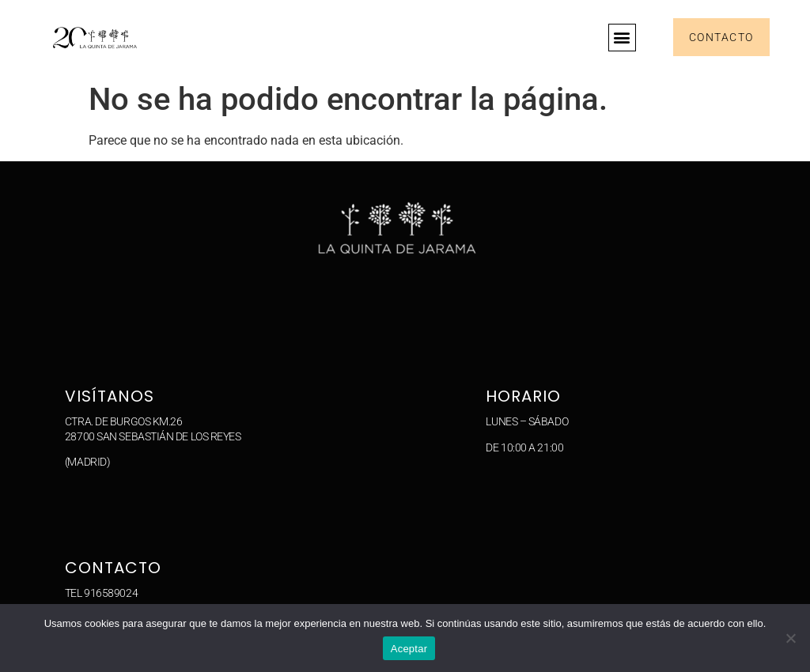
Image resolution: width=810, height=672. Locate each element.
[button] (622, 38)
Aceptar (409, 649)
